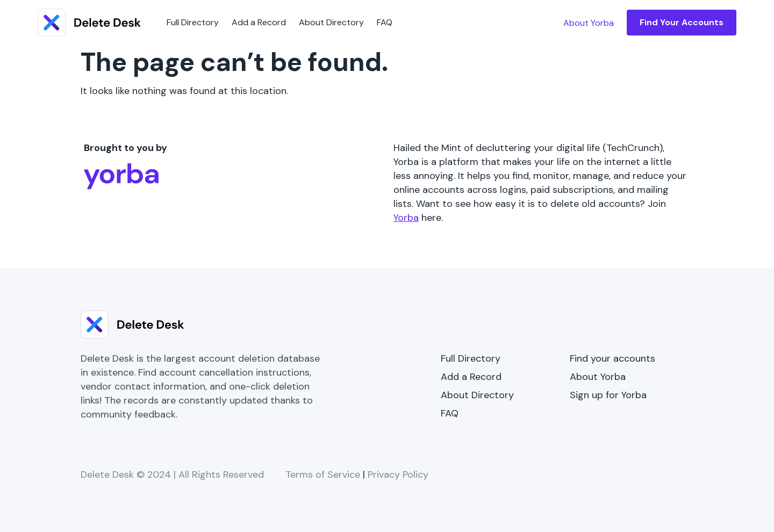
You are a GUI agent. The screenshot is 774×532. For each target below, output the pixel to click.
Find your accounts (612, 358)
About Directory (331, 22)
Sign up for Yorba (608, 395)
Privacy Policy (398, 475)
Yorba (406, 218)
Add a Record (259, 22)
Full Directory (193, 22)
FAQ (385, 22)
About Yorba (598, 377)
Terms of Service (323, 475)
